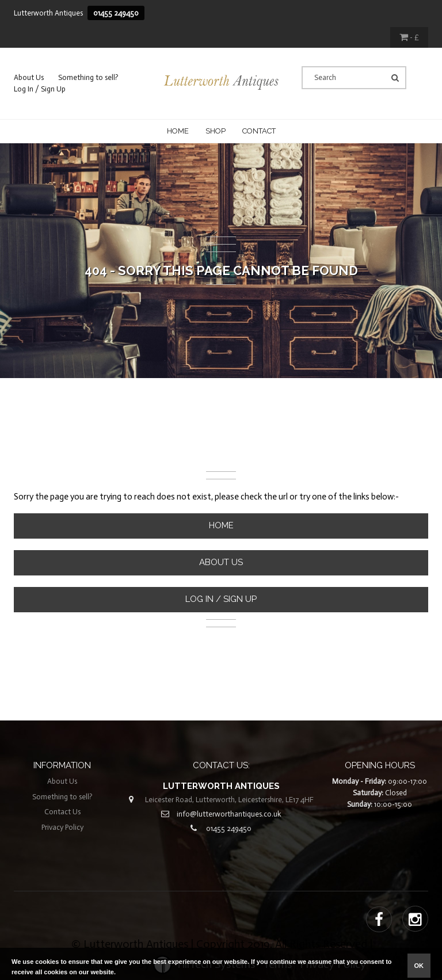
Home (178, 131)
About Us (29, 77)
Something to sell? (88, 77)
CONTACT (259, 131)
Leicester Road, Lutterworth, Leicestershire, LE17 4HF (229, 800)
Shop (216, 131)
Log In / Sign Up (40, 89)
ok (419, 966)
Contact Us (62, 812)
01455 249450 (116, 13)
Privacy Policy (62, 827)
